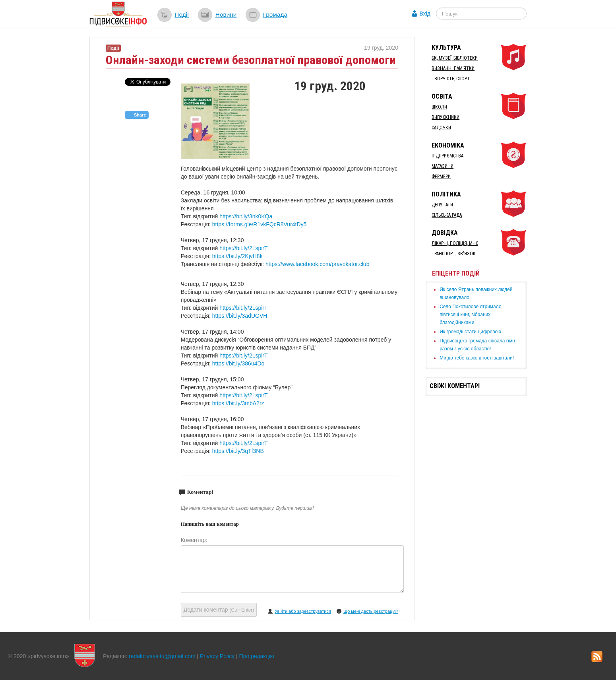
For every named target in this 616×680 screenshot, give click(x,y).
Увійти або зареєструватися (303, 611)
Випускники (446, 117)
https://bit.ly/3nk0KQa (246, 216)
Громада (275, 15)
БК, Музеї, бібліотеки (455, 58)
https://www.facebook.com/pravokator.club (317, 264)
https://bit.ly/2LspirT (243, 248)
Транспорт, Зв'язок (454, 254)
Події (182, 15)
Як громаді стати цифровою (470, 332)
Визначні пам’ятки (453, 68)
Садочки (441, 128)
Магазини (443, 166)
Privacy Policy (217, 656)
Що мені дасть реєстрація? (371, 611)
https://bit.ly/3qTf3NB (238, 451)
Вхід (425, 14)
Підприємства (447, 156)
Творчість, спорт (451, 79)
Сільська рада (447, 215)
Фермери (441, 177)
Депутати (442, 205)
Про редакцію (257, 656)
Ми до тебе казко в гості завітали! (477, 358)
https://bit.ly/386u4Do (238, 363)
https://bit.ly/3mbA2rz (238, 403)
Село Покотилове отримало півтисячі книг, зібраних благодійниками (470, 315)
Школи (439, 107)
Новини (226, 15)
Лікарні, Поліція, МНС (455, 243)
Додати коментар (219, 610)
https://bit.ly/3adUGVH (240, 316)
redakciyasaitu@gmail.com (162, 656)
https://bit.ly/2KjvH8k (237, 256)
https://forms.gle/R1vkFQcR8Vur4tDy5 (260, 224)
